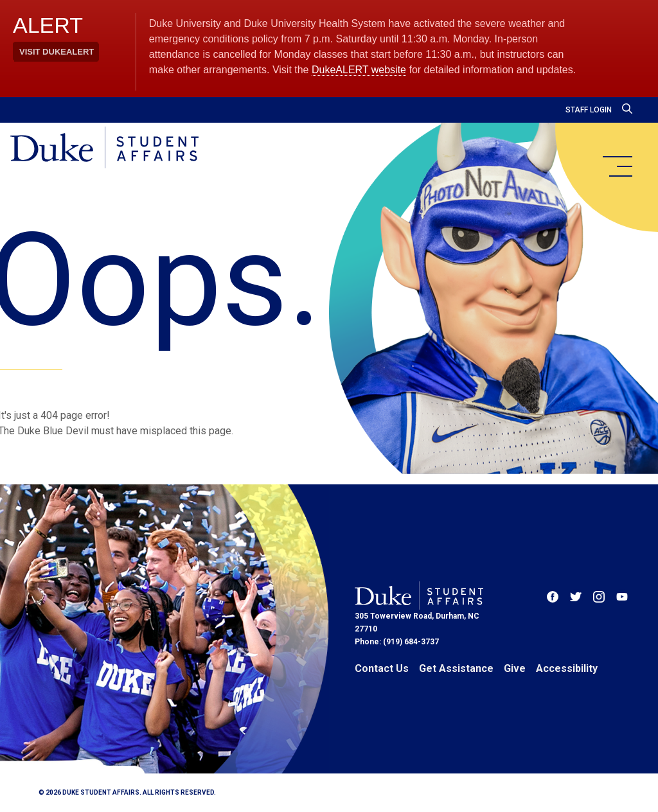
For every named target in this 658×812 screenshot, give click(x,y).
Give (515, 668)
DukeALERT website (359, 70)
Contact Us (382, 668)
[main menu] (617, 166)
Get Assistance (456, 668)
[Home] (104, 148)
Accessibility (567, 668)
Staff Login (589, 110)
